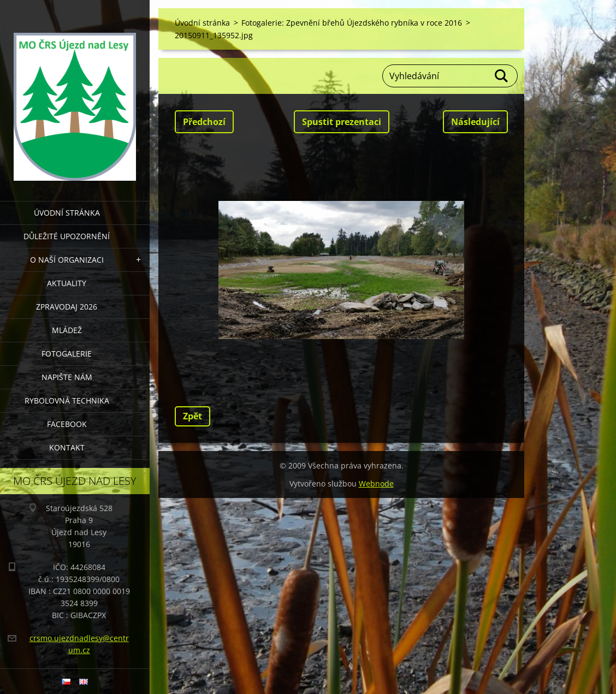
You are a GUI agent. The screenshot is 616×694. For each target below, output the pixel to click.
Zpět (192, 416)
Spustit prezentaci (342, 122)
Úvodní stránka (67, 213)
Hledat (502, 76)
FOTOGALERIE (67, 354)
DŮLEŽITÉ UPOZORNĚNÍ (67, 236)
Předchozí (204, 122)
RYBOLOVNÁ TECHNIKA (67, 401)
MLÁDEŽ (67, 330)
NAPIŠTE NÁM (67, 377)
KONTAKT (67, 447)
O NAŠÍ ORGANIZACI (67, 260)
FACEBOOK (67, 424)
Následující (475, 122)
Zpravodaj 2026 (67, 307)
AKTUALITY (67, 283)
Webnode (376, 484)
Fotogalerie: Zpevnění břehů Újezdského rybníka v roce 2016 (352, 23)
